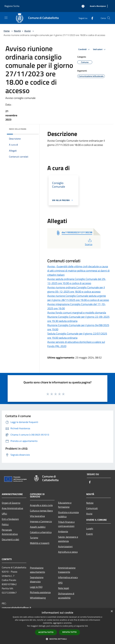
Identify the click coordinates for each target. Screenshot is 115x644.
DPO (60, 583)
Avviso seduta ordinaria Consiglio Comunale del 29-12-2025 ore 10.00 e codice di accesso (77, 281)
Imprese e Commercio (41, 521)
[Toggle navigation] (6, 18)
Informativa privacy (68, 577)
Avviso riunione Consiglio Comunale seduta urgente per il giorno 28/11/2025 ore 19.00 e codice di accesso (78, 298)
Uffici (4, 514)
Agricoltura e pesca (68, 552)
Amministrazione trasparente (67, 570)
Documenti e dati (10, 539)
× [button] (112, 611)
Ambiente (63, 531)
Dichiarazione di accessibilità (66, 596)
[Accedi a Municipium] (98, 6)
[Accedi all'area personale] (83, 6)
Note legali (64, 588)
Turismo (34, 538)
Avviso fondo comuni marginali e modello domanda (77, 313)
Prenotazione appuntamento (37, 570)
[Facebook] (91, 18)
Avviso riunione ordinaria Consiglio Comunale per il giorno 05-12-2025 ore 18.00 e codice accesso (76, 289)
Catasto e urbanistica (41, 532)
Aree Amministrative (12, 508)
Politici (5, 524)
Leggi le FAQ (36, 587)
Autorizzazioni (65, 546)
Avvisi (28, 31)
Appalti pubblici (38, 527)
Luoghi (90, 528)
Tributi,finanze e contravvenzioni (66, 524)
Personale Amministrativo (10, 532)
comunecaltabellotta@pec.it (16, 608)
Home (7, 31)
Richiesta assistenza (40, 592)
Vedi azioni (100, 49)
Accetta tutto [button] (46, 632)
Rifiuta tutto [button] (70, 632)
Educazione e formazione (65, 505)
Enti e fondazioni (10, 519)
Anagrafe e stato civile (41, 505)
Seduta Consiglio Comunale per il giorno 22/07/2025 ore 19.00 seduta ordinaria (77, 336)
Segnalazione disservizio (37, 579)
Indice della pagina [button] (18, 129)
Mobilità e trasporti (40, 543)
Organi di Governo (11, 503)
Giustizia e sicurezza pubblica (68, 514)
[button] (57, 639)
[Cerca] (109, 18)
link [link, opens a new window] (86, 626)
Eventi (90, 534)
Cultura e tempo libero (41, 511)
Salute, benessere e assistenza (68, 539)
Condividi (84, 49)
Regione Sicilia (12, 6)
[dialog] (57, 626)
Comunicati (92, 508)
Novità (17, 31)
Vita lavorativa (37, 516)
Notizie (90, 503)
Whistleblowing (38, 598)
